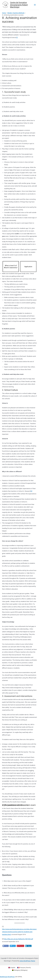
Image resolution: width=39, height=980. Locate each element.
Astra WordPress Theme (27, 961)
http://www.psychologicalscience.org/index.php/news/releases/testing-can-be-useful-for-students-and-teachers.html (19, 932)
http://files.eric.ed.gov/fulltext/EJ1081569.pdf (18, 939)
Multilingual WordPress (7, 977)
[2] (31, 491)
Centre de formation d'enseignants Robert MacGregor (19, 5)
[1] (17, 37)
